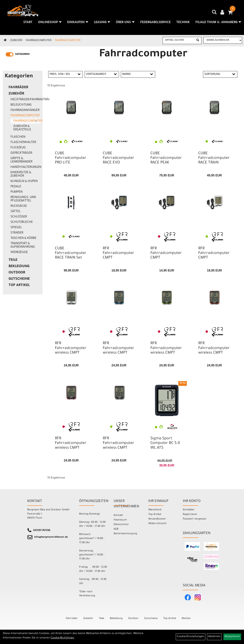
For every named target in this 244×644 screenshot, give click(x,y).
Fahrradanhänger (25, 110)
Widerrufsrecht (157, 524)
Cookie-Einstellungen (191, 637)
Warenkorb (155, 510)
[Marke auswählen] (223, 40)
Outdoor (17, 273)
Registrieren (190, 514)
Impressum (120, 520)
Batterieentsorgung (125, 534)
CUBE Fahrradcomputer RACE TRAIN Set (71, 253)
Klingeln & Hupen (24, 181)
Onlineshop (50, 23)
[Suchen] (198, 40)
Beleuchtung (21, 105)
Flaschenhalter (23, 142)
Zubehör (16, 41)
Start (28, 23)
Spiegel (16, 228)
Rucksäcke (19, 206)
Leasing (102, 23)
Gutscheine (19, 279)
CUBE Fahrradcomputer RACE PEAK (166, 158)
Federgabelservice (155, 23)
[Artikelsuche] (214, 14)
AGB (116, 529)
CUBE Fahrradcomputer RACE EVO (118, 158)
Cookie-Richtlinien (62, 638)
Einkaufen (78, 23)
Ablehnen (214, 637)
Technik (183, 23)
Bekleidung (19, 267)
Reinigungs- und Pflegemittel (23, 199)
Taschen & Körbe (23, 238)
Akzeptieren (232, 637)
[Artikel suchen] (178, 40)
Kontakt (118, 515)
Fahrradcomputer (39, 41)
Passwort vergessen (195, 519)
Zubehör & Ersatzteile (22, 128)
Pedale (16, 187)
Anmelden (189, 510)
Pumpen (16, 192)
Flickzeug (18, 148)
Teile (13, 260)
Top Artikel (19, 285)
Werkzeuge (19, 252)
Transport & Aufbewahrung (23, 245)
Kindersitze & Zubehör (21, 174)
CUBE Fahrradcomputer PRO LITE (71, 158)
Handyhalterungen (26, 167)
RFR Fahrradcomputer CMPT (118, 253)
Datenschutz (121, 525)
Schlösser (19, 217)
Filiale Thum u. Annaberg (218, 23)
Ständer (17, 233)
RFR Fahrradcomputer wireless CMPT (71, 348)
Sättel (16, 212)
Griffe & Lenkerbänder (21, 160)
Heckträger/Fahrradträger (26, 100)
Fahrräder (18, 88)
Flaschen (18, 137)
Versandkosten (157, 519)
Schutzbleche (22, 222)
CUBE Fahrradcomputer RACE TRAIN (214, 158)
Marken (186, 619)
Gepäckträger (21, 153)
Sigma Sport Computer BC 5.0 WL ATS (165, 443)
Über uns (125, 23)
